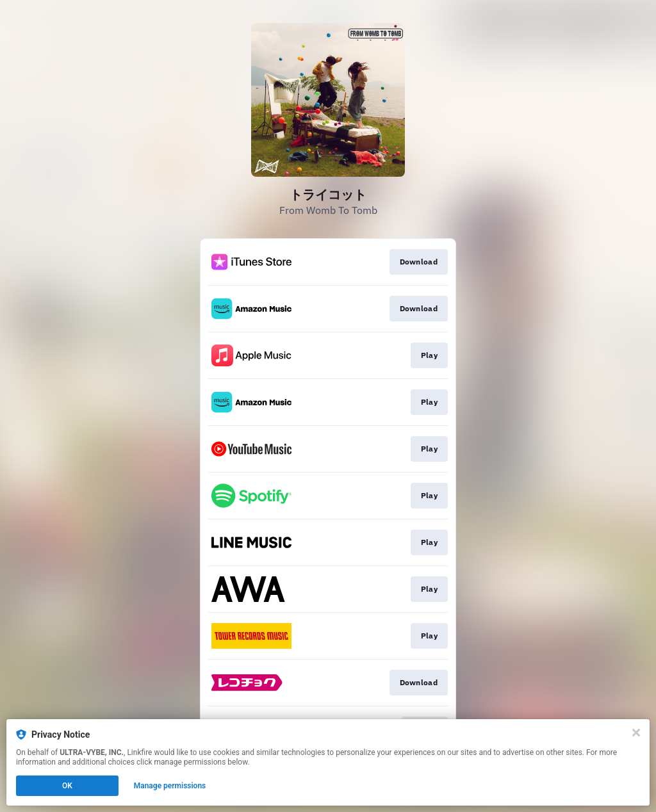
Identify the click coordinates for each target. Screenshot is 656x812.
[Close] (636, 733)
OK (67, 786)
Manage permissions (170, 786)
